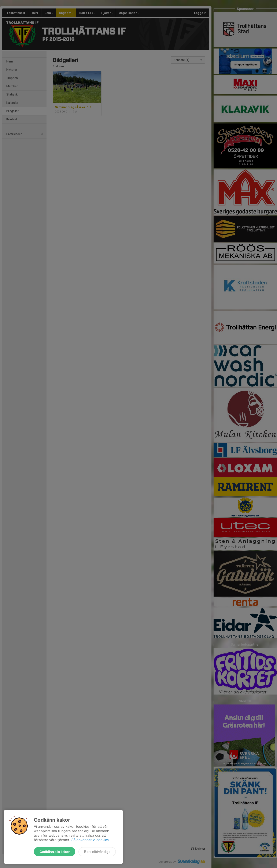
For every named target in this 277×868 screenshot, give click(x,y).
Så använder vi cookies (90, 840)
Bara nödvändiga (97, 852)
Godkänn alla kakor (55, 852)
